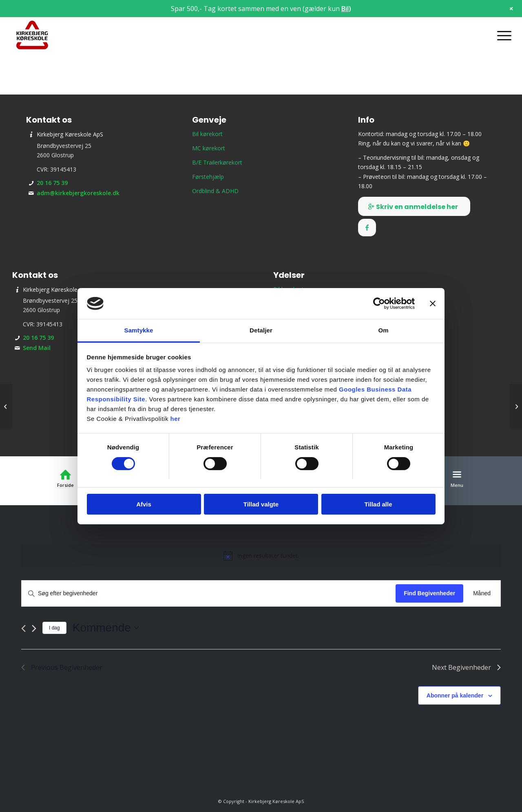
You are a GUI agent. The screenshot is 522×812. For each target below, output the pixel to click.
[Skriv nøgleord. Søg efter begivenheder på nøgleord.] (209, 593)
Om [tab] (383, 330)
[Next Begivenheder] (34, 628)
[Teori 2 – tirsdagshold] (516, 406)
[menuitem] (502, 35)
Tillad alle (378, 504)
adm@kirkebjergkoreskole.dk (78, 193)
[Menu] (502, 35)
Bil (345, 9)
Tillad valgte (261, 504)
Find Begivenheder (429, 593)
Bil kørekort (207, 134)
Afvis (144, 504)
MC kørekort (209, 148)
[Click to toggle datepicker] (106, 628)
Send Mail (37, 348)
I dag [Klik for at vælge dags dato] (54, 628)
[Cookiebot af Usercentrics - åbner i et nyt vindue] (379, 304)
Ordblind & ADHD (215, 191)
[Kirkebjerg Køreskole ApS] (32, 35)
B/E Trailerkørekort (217, 162)
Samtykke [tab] (139, 330)
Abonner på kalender (455, 695)
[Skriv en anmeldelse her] (414, 207)
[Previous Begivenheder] (23, 628)
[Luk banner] (433, 304)
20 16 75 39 (52, 183)
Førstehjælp (208, 177)
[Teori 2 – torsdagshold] (6, 406)
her (176, 419)
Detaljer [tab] (261, 330)
